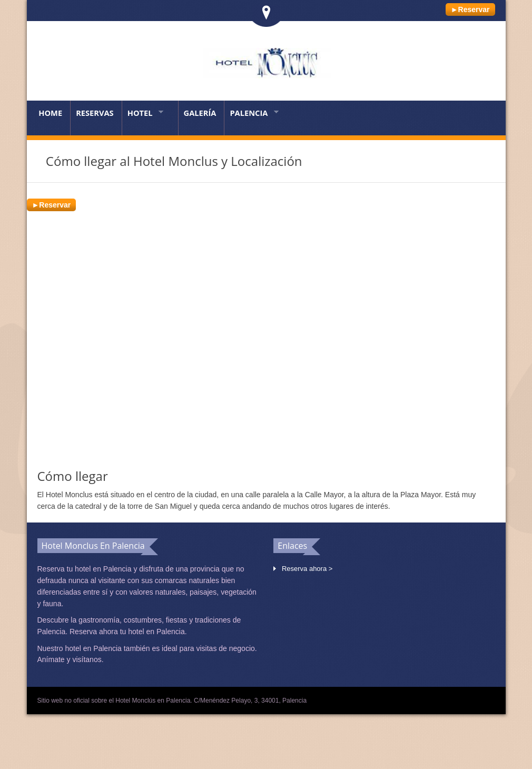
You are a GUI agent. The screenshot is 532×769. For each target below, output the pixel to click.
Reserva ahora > (307, 569)
